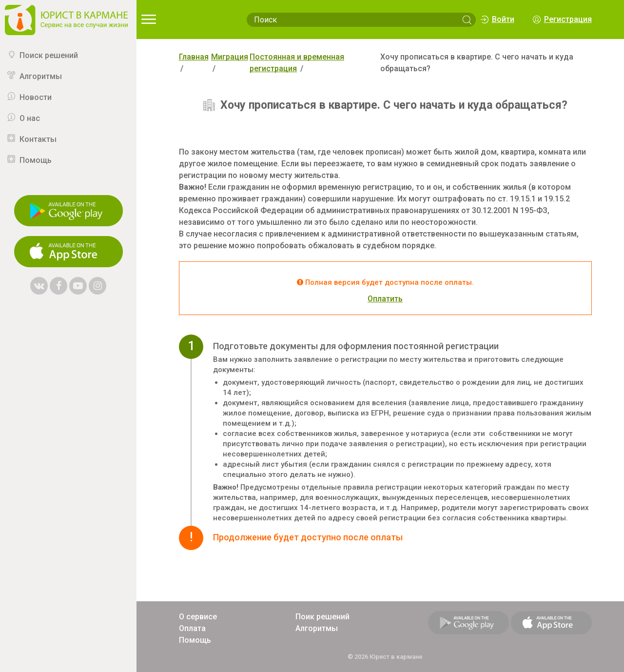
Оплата (192, 628)
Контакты (38, 139)
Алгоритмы (41, 76)
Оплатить (385, 299)
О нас (30, 118)
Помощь (36, 160)
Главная (194, 57)
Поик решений (322, 617)
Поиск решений (49, 55)
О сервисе (198, 617)
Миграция (230, 57)
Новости (36, 97)
